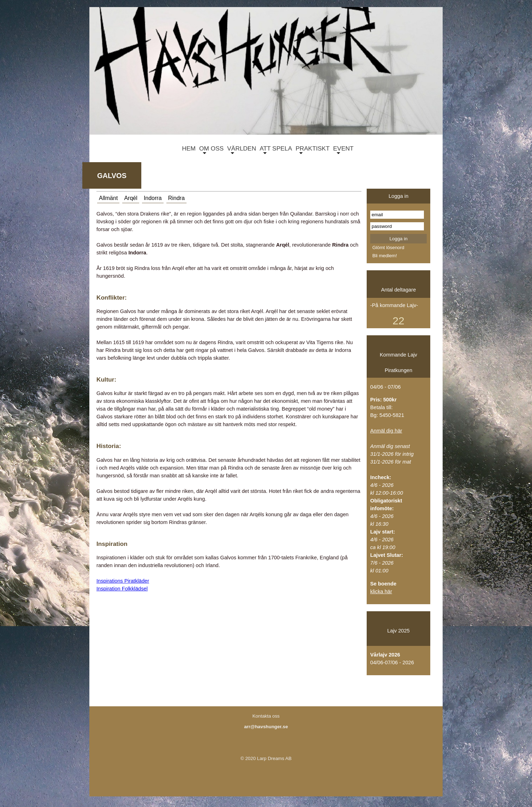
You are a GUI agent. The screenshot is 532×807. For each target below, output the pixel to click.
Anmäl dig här (386, 431)
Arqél (131, 198)
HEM (187, 149)
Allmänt (108, 198)
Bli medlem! (385, 256)
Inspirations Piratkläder (123, 581)
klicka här (381, 591)
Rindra (176, 198)
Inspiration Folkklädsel (122, 589)
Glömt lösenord (388, 248)
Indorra (153, 198)
